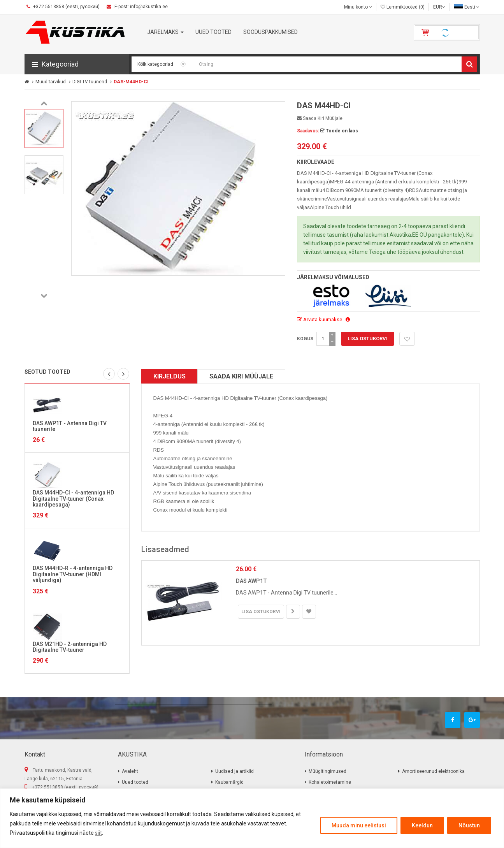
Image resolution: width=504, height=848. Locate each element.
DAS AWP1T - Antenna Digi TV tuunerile (70, 426)
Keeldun (422, 825)
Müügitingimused (328, 771)
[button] (77, 64)
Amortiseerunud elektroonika (433, 771)
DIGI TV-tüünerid (90, 82)
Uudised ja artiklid (234, 771)
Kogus (305, 339)
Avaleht (130, 771)
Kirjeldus (169, 376)
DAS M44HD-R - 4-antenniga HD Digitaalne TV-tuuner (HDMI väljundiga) (73, 574)
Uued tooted (135, 782)
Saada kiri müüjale (320, 118)
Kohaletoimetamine (330, 782)
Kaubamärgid (229, 782)
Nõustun (469, 825)
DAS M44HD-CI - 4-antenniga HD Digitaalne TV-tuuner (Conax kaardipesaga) (73, 499)
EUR (439, 7)
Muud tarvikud (51, 82)
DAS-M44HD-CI (131, 82)
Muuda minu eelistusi (359, 825)
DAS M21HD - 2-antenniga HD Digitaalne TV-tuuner (70, 647)
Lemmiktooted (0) (403, 7)
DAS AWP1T (251, 581)
